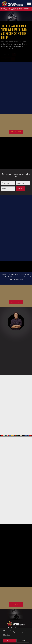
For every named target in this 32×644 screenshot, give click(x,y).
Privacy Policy (7, 635)
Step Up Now (16, 132)
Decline (23, 641)
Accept (9, 641)
